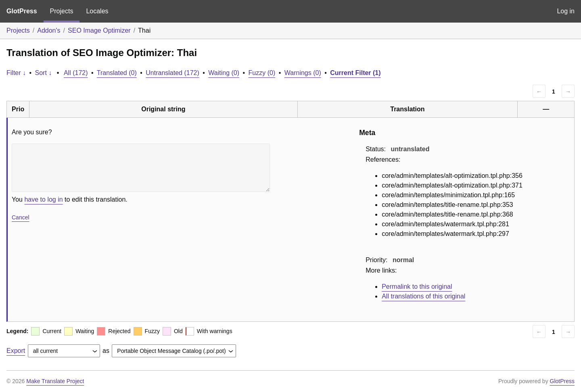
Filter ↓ (16, 73)
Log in (566, 11)
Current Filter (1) (355, 73)
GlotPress (22, 11)
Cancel (21, 217)
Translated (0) (117, 73)
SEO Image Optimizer (99, 30)
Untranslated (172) (172, 73)
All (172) (76, 73)
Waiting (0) (224, 73)
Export (16, 351)
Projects (62, 11)
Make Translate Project (55, 381)
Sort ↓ (44, 73)
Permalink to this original (417, 287)
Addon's (49, 30)
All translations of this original (423, 296)
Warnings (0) (303, 73)
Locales (97, 11)
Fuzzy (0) (262, 73)
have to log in (43, 199)
